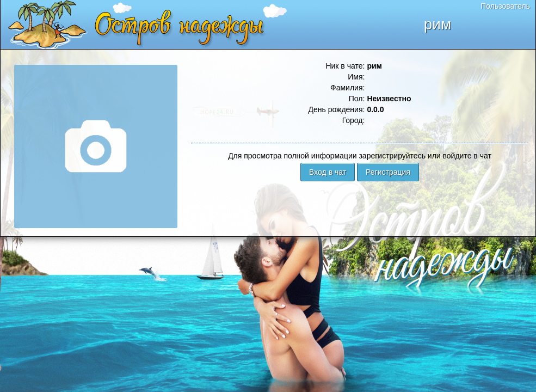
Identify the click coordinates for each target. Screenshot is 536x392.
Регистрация (388, 172)
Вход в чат (328, 172)
